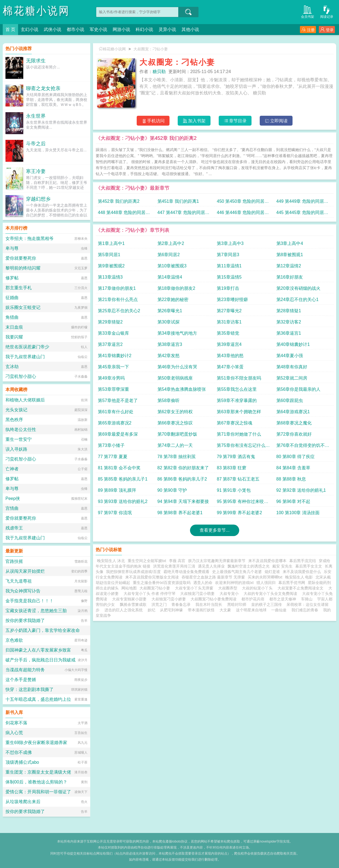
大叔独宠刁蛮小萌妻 (198, 594)
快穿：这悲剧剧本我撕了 (30, 689)
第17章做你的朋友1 (117, 288)
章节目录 (235, 121)
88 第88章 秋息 (291, 479)
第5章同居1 (109, 255)
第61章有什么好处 (116, 412)
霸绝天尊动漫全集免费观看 (186, 572)
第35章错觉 (228, 333)
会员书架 (308, 11)
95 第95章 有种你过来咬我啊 (242, 503)
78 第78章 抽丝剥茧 (177, 457)
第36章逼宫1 (289, 333)
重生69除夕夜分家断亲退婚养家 (36, 743)
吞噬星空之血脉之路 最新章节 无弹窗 (213, 577)
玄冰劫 (12, 367)
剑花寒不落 (16, 723)
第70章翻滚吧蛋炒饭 (177, 434)
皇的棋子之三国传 (267, 604)
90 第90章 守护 (172, 490)
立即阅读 (276, 121)
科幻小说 (144, 29)
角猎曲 (12, 317)
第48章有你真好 (292, 367)
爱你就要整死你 (21, 258)
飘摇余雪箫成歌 (133, 604)
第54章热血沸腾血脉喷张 (182, 389)
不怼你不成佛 (19, 752)
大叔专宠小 (230, 594)
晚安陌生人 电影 (299, 577)
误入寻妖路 (16, 449)
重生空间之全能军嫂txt (147, 561)
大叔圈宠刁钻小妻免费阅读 (215, 599)
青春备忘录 (181, 604)
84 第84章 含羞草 (293, 468)
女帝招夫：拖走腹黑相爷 (30, 238)
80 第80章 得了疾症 (296, 457)
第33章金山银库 (113, 333)
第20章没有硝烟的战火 (299, 288)
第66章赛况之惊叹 (175, 423)
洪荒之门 (159, 604)
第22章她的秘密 (173, 300)
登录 (327, 30)
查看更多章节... (214, 530)
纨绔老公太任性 (21, 429)
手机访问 (153, 121)
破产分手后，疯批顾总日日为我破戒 (40, 660)
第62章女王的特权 (175, 412)
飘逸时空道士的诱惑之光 (249, 566)
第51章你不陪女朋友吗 (239, 378)
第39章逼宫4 (229, 344)
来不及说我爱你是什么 (302, 572)
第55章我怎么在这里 (237, 389)
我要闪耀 (14, 337)
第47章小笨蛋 (230, 367)
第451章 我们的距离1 (178, 201)
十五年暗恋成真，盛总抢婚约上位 (38, 699)
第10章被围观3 (172, 266)
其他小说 (190, 29)
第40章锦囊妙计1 (293, 344)
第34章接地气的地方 (177, 333)
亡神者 (12, 469)
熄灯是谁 (272, 572)
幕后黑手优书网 (292, 583)
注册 (308, 30)
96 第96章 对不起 (293, 501)
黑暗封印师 (237, 604)
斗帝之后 (36, 144)
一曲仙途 (279, 610)
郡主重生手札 (19, 288)
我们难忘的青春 (305, 610)
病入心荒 (14, 733)
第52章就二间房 (292, 378)
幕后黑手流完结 (303, 561)
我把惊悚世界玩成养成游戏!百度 (133, 572)
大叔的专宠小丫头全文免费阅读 (271, 594)
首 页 (10, 29)
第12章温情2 (289, 266)
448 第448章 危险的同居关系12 (124, 214)
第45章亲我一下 (113, 367)
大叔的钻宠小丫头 (258, 588)
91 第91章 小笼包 (234, 490)
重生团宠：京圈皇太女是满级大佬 (38, 772)
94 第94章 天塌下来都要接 (183, 501)
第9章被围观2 (111, 266)
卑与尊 (12, 248)
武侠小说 (52, 29)
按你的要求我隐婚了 (25, 620)
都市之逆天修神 (283, 599)
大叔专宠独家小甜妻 (130, 599)
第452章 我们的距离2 (119, 201)
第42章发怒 (169, 356)
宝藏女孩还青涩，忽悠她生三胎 (36, 611)
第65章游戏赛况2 (115, 423)
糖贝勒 (159, 72)
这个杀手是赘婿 (21, 680)
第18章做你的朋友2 (176, 288)
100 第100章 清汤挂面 (298, 513)
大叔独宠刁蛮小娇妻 (170, 599)
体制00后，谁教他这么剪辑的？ (36, 782)
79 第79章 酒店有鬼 (236, 457)
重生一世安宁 (19, 439)
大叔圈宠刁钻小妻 (156, 588)
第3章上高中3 (230, 243)
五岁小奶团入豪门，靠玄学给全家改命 (43, 630)
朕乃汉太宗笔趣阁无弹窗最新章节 (217, 561)
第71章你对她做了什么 (239, 434)
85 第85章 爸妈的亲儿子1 (123, 479)
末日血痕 (14, 327)
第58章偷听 (169, 400)
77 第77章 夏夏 (113, 457)
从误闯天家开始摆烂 (25, 571)
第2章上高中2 (171, 243)
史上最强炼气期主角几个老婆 (237, 572)
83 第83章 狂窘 (232, 468)
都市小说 (75, 29)
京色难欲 (14, 640)
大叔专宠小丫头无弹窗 (195, 588)
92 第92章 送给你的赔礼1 (301, 490)
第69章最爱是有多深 (118, 434)
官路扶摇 (14, 561)
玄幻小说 (30, 29)
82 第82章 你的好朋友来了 (183, 468)
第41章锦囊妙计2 (115, 356)
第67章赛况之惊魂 (235, 423)
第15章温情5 (229, 277)
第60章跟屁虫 (290, 400)
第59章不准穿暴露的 (237, 400)
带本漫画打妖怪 (201, 610)
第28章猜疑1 (289, 311)
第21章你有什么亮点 (118, 300)
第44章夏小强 (290, 356)
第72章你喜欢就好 (294, 434)
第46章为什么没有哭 (177, 367)
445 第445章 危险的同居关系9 (302, 214)
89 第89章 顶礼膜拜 (117, 490)
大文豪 (225, 610)
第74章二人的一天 (175, 445)
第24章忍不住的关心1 (298, 300)
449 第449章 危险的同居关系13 (302, 203)
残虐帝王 (14, 528)
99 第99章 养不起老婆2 (239, 513)
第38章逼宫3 (170, 344)
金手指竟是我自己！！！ (30, 601)
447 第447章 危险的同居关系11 (183, 214)
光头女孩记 (16, 410)
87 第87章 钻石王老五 (238, 479)
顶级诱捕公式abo (22, 762)
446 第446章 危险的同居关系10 (243, 214)
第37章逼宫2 (110, 344)
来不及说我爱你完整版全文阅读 (152, 577)
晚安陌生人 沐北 (111, 561)
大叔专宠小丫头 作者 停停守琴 (151, 594)
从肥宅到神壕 (171, 610)
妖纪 (151, 610)
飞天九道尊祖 (19, 581)
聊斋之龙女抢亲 (43, 88)
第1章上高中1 (111, 243)
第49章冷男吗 (111, 378)
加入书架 (194, 121)
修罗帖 (12, 278)
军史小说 (98, 29)
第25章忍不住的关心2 (119, 311)
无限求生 (36, 61)
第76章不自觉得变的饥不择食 (303, 447)
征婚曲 (12, 298)
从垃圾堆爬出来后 (23, 802)
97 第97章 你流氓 (115, 513)
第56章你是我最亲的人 (299, 389)
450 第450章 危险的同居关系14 (243, 203)
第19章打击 (228, 288)
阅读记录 (327, 11)
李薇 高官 (177, 561)
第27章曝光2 (229, 311)
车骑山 (307, 599)
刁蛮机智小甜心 (21, 376)
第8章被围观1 (290, 255)
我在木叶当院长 (209, 604)
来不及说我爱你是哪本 (267, 561)
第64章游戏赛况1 (293, 412)
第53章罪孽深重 (113, 389)
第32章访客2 (289, 322)
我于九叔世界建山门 (25, 357)
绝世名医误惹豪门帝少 (27, 347)
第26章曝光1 (170, 311)
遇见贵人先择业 (211, 566)
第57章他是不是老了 (118, 400)
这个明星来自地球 (251, 610)
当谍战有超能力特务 (25, 670)
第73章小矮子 (111, 445)
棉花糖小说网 (36, 11)
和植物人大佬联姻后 (25, 400)
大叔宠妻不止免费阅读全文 (302, 588)
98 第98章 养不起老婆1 (180, 513)
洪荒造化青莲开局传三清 (174, 566)
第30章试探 (169, 322)
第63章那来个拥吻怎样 (239, 412)
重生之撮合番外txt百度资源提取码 (162, 583)
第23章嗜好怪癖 (232, 300)
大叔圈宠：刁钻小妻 (151, 49)
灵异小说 (167, 29)
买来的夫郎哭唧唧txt (265, 577)
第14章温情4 (170, 277)
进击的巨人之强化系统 (124, 610)
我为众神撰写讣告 (23, 591)
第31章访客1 (229, 322)
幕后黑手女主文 (309, 566)
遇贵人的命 (203, 583)
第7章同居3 (228, 255)
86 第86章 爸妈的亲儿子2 (182, 479)
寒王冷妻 (36, 171)
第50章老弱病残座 (175, 378)
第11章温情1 (229, 266)
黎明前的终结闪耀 (23, 268)
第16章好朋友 (290, 277)
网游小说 (121, 29)
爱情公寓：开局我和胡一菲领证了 (38, 792)
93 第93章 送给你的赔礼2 (123, 501)
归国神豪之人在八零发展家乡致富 (38, 650)
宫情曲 (12, 508)
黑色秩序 (14, 420)
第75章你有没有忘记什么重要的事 (243, 447)
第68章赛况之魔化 (294, 423)
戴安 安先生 (282, 566)
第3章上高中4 (290, 243)
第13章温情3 (110, 277)
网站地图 (129, 588)
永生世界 (36, 116)
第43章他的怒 (230, 356)
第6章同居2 (169, 255)
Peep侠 (13, 498)
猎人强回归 (266, 583)
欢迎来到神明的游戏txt (234, 583)
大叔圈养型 (229, 588)
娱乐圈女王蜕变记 (23, 307)
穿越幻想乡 (38, 199)
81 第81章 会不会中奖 (119, 468)
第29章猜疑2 (110, 322)
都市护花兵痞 (253, 599)
